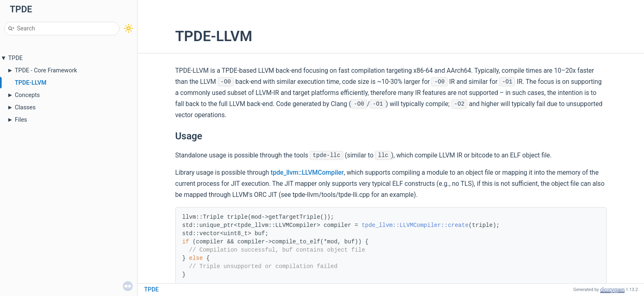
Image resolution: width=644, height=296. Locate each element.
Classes (25, 108)
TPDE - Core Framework (46, 71)
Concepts (27, 95)
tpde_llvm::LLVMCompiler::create (415, 225)
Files (21, 120)
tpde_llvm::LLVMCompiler (307, 173)
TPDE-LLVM (31, 83)
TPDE (15, 58)
